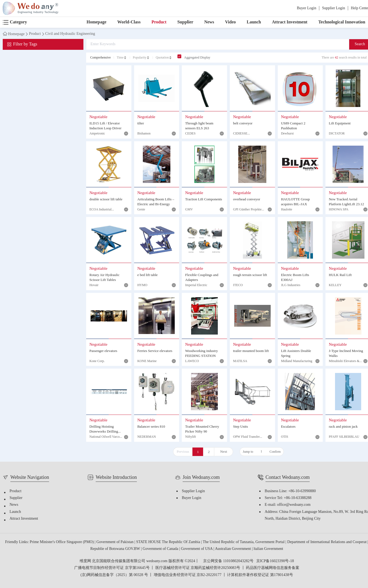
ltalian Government (268, 549)
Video (230, 22)
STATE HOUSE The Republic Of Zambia (169, 542)
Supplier (185, 22)
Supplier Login (333, 8)
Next (224, 452)
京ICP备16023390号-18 (275, 561)
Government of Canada (161, 549)
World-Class (129, 22)
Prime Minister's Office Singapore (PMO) (62, 542)
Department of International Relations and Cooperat (328, 542)
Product (159, 22)
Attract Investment (289, 22)
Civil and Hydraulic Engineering (70, 34)
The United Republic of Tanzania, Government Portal (244, 542)
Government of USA (197, 549)
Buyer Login (307, 8)
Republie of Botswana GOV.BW (116, 549)
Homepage (96, 22)
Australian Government (233, 549)
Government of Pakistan (116, 542)
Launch (254, 22)
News (209, 22)
